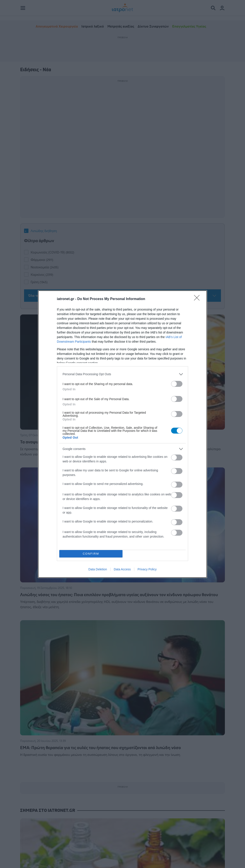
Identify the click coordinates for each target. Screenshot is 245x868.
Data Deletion (98, 569)
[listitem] (122, 374)
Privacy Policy (147, 569)
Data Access (122, 569)
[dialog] (122, 434)
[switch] (177, 384)
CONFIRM (91, 554)
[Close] (198, 299)
